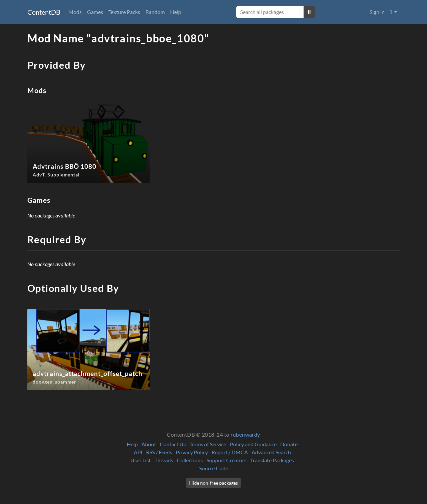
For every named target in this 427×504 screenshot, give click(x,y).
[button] (393, 12)
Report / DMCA (230, 452)
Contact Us (173, 444)
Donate (289, 444)
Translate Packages (272, 460)
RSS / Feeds (159, 452)
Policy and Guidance (253, 444)
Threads (164, 460)
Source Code (214, 468)
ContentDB (44, 12)
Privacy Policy (192, 452)
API (138, 452)
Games (95, 12)
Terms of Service (208, 444)
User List (141, 460)
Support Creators (227, 460)
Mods (75, 12)
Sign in (377, 12)
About (149, 444)
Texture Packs (124, 12)
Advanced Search (271, 452)
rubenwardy (245, 434)
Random (155, 12)
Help (176, 12)
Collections (190, 460)
